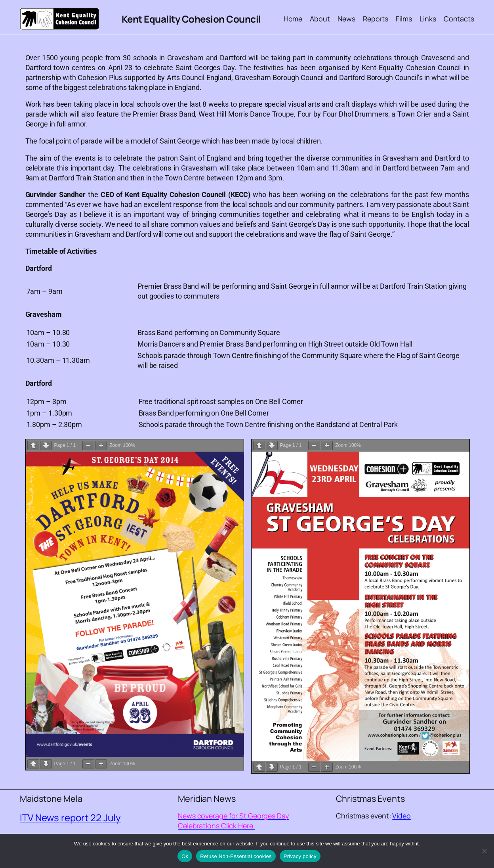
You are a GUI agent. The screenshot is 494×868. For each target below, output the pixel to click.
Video (401, 816)
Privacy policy (300, 856)
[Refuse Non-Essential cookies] (484, 851)
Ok (185, 856)
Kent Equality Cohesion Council (191, 19)
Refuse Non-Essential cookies (236, 856)
